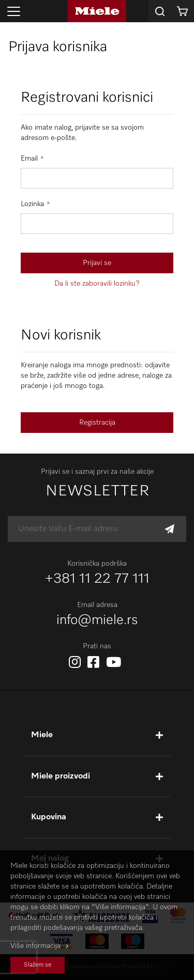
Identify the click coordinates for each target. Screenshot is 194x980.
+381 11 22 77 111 (97, 579)
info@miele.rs (97, 620)
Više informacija (35, 946)
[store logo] (97, 11)
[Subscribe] (169, 529)
